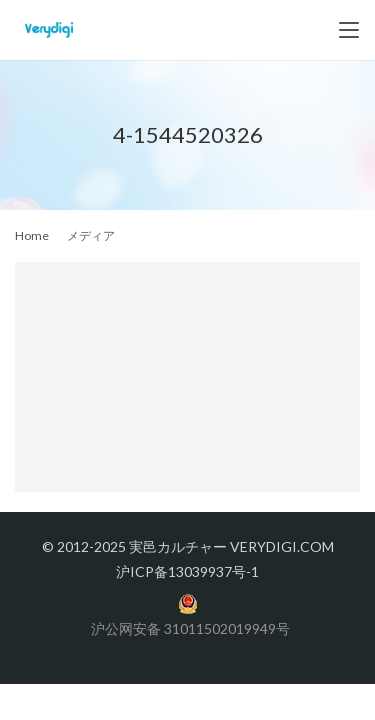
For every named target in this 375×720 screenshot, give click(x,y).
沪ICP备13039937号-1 (187, 571)
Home (32, 235)
